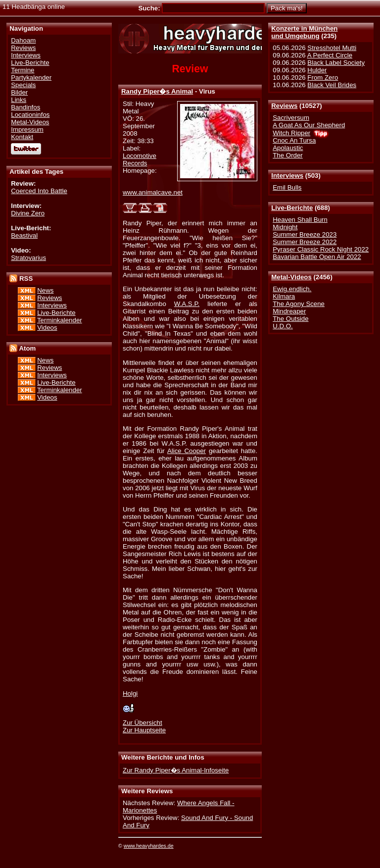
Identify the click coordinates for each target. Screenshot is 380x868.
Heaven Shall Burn (300, 220)
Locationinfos (30, 115)
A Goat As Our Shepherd (309, 125)
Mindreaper (289, 311)
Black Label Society (336, 63)
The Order (287, 155)
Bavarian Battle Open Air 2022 (317, 257)
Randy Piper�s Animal (157, 91)
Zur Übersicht (142, 723)
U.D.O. (283, 326)
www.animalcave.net (153, 192)
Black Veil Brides (332, 85)
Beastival (24, 235)
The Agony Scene (299, 304)
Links (19, 100)
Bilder (19, 92)
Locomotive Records (140, 159)
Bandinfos (25, 107)
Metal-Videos (291, 277)
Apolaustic (288, 148)
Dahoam (23, 40)
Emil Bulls (287, 187)
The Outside (290, 319)
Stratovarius (28, 258)
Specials (23, 85)
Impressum (27, 129)
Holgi (130, 693)
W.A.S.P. (187, 304)
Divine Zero (28, 213)
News (45, 290)
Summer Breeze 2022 (305, 242)
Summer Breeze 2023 (305, 234)
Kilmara (284, 296)
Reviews (284, 106)
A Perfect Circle (330, 55)
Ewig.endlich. (292, 289)
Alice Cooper (187, 451)
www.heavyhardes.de (149, 846)
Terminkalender (60, 320)
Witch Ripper (291, 133)
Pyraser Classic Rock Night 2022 (321, 249)
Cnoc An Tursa (294, 140)
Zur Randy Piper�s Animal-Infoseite (176, 770)
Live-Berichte (292, 208)
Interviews (287, 176)
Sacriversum (291, 118)
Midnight (285, 227)
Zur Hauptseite (144, 730)
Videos (47, 328)
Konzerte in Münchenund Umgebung (304, 32)
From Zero (323, 77)
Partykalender (31, 77)
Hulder (317, 70)
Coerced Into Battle (39, 191)
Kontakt (22, 137)
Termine (23, 70)
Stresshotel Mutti (332, 48)
